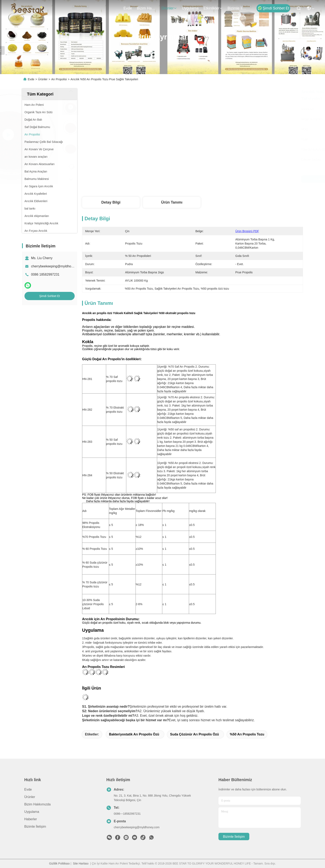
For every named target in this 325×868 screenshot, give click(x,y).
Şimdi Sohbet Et (273, 8)
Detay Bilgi (111, 202)
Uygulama (190, 8)
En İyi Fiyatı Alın (229, 179)
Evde (128, 8)
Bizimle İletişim (237, 8)
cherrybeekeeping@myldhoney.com (57, 266)
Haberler (31, 819)
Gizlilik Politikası (59, 863)
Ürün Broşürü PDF (247, 231)
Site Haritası (81, 863)
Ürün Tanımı (172, 202)
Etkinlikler (213, 8)
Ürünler (169, 8)
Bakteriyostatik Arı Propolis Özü (134, 734)
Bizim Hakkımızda (147, 8)
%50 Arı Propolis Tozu (247, 734)
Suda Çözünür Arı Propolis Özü (195, 734)
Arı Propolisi (59, 79)
